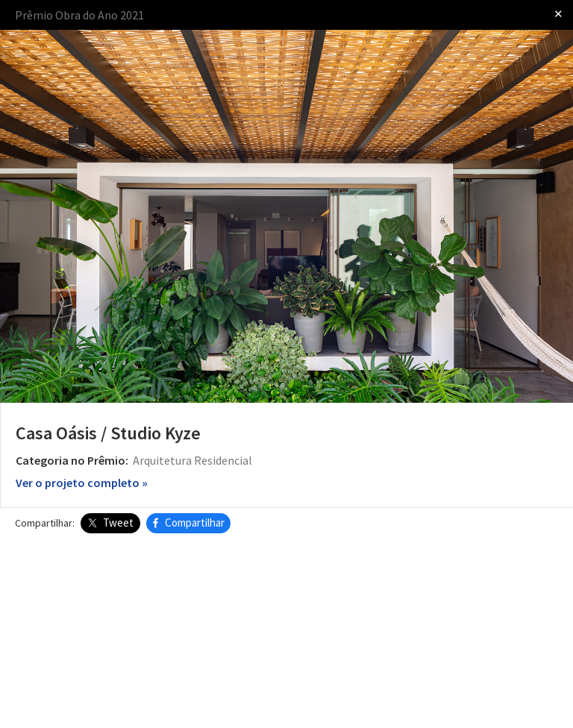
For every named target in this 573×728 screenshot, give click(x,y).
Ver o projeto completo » (82, 483)
